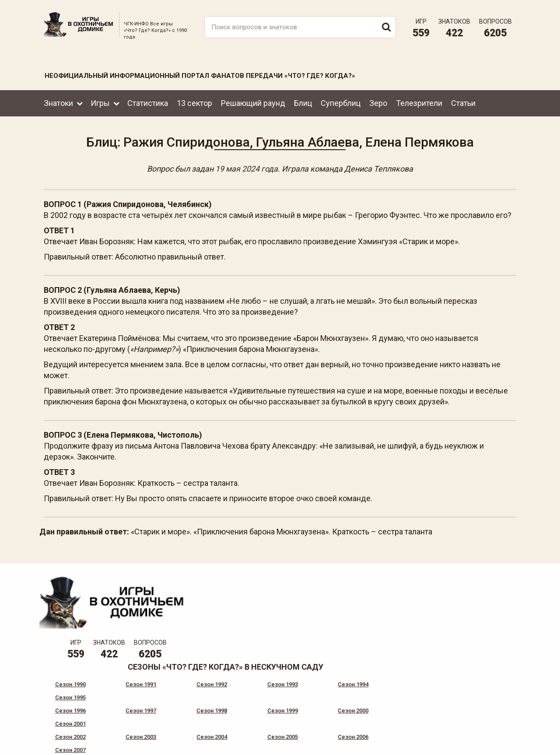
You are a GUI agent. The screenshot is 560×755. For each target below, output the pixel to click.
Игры (100, 100)
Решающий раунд (253, 100)
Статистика (148, 100)
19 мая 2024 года (247, 167)
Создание (485, 741)
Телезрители (419, 100)
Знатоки (58, 100)
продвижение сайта (496, 746)
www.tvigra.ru (345, 711)
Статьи (463, 100)
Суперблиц (341, 100)
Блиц (303, 100)
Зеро (378, 100)
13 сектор (194, 100)
